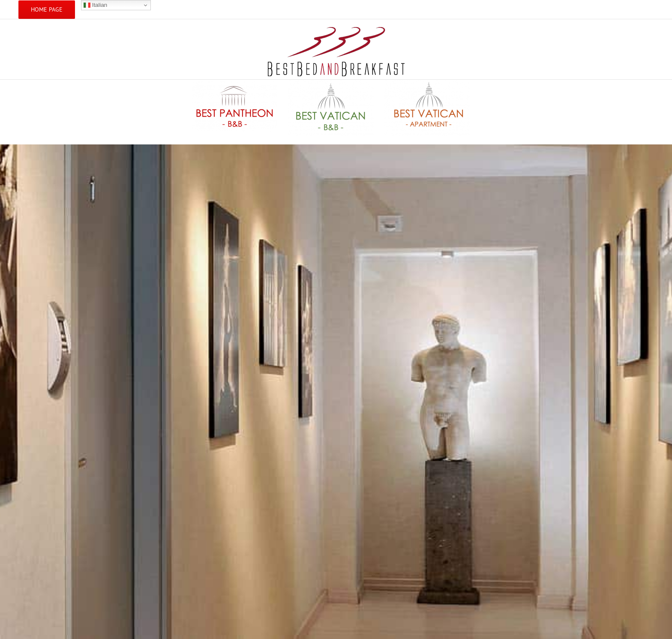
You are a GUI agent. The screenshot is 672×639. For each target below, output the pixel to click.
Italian (95, 5)
